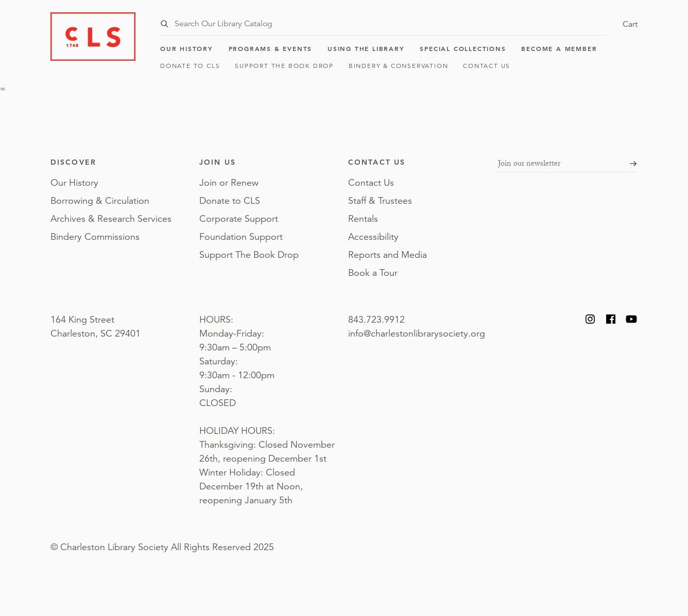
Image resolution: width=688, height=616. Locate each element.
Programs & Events (271, 48)
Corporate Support (239, 219)
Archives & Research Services (111, 219)
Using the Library (366, 48)
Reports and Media (388, 255)
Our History (187, 48)
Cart (630, 24)
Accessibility (373, 237)
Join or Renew (229, 183)
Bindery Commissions (95, 237)
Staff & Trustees (380, 201)
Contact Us (487, 66)
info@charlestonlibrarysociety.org (417, 333)
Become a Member (559, 48)
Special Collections (463, 48)
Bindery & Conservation (399, 66)
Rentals (363, 219)
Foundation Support (241, 237)
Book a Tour (373, 273)
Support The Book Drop (284, 66)
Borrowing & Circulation (100, 201)
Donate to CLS (190, 66)
